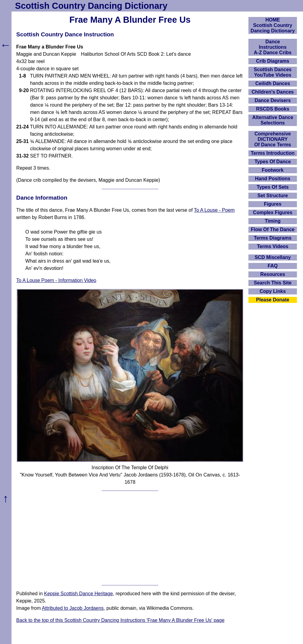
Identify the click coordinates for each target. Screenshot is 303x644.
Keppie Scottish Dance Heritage (78, 594)
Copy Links (273, 291)
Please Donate (273, 300)
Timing (273, 221)
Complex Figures (273, 212)
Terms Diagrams (273, 238)
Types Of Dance (273, 162)
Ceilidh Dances (273, 83)
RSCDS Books (273, 109)
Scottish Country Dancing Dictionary (91, 6)
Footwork (273, 170)
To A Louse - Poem (214, 210)
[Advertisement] (130, 538)
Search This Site (273, 283)
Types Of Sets (273, 187)
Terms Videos (273, 246)
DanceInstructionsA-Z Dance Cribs (273, 47)
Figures (273, 204)
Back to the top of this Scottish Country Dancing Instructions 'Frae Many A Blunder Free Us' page (120, 620)
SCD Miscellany (273, 257)
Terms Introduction (273, 153)
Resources (273, 274)
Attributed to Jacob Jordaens (73, 608)
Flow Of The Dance (273, 229)
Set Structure (273, 196)
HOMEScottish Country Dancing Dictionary (273, 25)
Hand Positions (273, 179)
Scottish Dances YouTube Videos (273, 72)
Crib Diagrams (273, 61)
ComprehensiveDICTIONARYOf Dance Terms (273, 139)
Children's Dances (273, 92)
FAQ (273, 266)
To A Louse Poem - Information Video (56, 280)
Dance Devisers (273, 100)
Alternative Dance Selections (273, 120)
